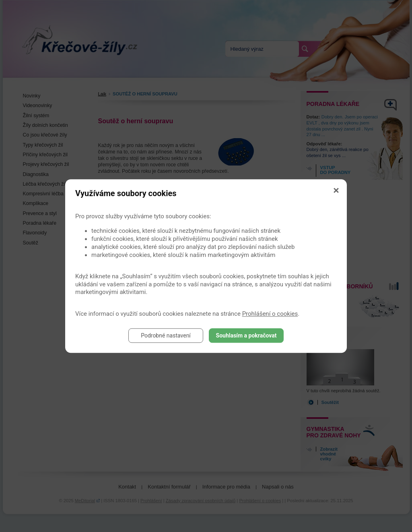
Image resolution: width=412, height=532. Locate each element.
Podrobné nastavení (166, 335)
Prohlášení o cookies (270, 314)
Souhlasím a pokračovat (246, 335)
